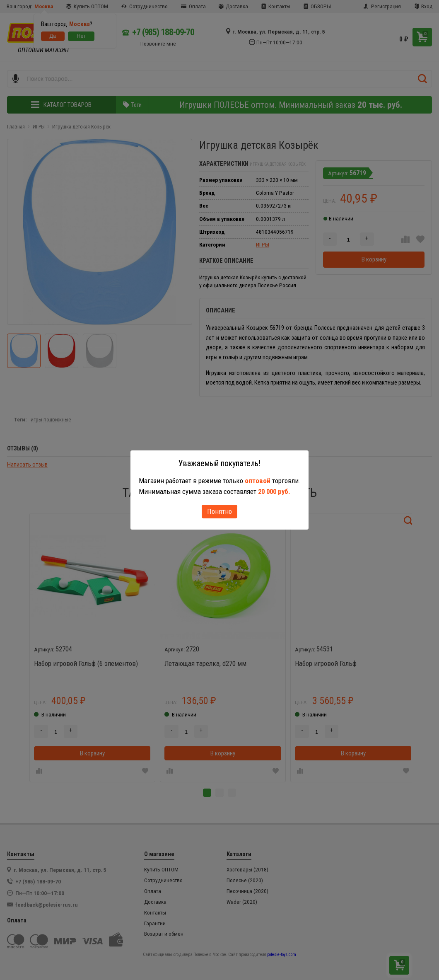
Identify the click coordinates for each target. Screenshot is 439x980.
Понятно (219, 511)
